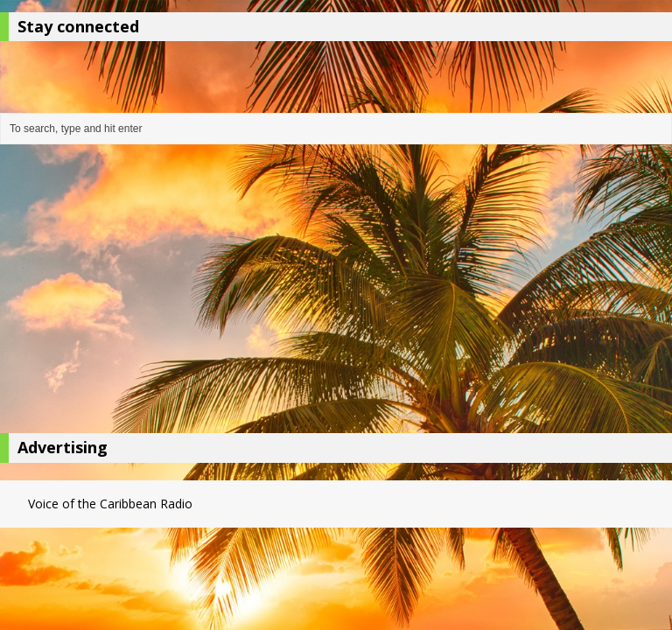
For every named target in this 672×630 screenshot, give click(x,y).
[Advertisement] (336, 293)
